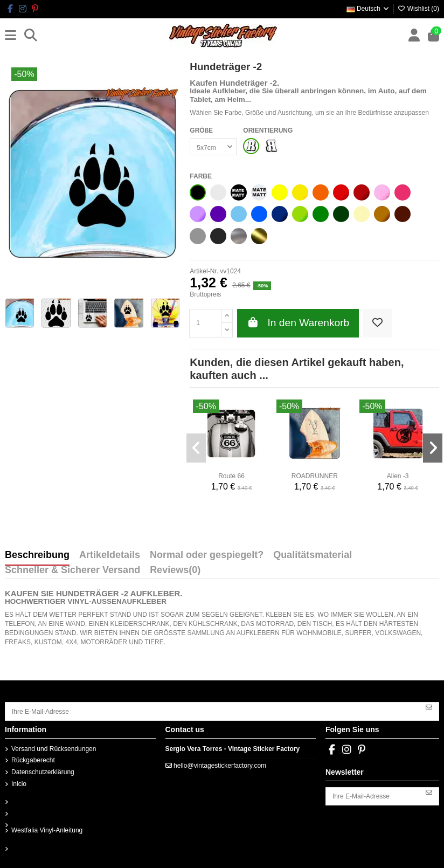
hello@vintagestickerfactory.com (220, 766)
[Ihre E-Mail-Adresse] (213, 711)
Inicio (19, 784)
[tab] (175, 573)
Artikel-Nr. (204, 271)
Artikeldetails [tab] (110, 555)
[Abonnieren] (429, 707)
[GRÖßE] (213, 147)
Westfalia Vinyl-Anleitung (47, 830)
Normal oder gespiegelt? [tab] (207, 555)
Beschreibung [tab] (37, 555)
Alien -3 (398, 476)
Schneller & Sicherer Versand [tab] (72, 570)
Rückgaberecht (33, 760)
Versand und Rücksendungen (54, 749)
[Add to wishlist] (377, 323)
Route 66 (231, 476)
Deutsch (369, 9)
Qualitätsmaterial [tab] (313, 555)
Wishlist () (418, 9)
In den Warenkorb (298, 323)
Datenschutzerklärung (43, 772)
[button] (196, 448)
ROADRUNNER (315, 476)
